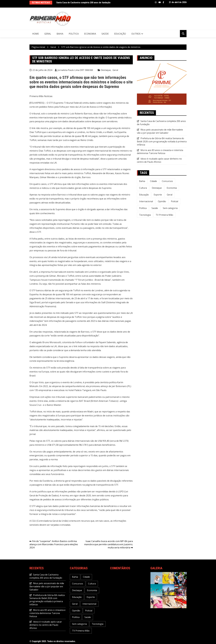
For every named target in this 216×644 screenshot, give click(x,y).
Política (74, 34)
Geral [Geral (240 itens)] (170, 195)
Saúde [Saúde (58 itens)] (155, 208)
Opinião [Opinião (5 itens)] (162, 201)
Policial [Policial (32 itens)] (175, 201)
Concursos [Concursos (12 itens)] (167, 181)
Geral (48, 34)
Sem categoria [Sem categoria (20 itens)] (170, 208)
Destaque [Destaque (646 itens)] (157, 188)
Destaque (106, 70)
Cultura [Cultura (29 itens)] (143, 188)
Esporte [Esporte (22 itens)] (158, 195)
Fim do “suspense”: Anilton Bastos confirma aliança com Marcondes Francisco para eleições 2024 (54, 544)
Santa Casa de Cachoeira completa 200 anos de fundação (83, 3)
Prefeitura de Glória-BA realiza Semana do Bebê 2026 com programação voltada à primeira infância (162, 141)
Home (36, 34)
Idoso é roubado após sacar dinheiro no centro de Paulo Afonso (159, 160)
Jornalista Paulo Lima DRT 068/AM (75, 70)
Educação (120, 34)
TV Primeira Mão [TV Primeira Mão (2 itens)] (164, 215)
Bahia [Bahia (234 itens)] (142, 181)
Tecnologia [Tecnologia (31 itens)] (145, 215)
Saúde (105, 34)
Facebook (163, 2)
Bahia (60, 34)
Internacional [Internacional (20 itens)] (146, 201)
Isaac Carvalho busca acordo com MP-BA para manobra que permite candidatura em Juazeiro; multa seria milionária (108, 544)
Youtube (160, 2)
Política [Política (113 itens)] (143, 208)
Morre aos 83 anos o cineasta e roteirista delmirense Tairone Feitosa (160, 152)
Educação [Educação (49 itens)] (144, 195)
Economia (90, 34)
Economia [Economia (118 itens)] (172, 188)
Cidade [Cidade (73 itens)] (153, 181)
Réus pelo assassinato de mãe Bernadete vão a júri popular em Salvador (160, 131)
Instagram (156, 2)
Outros (136, 34)
